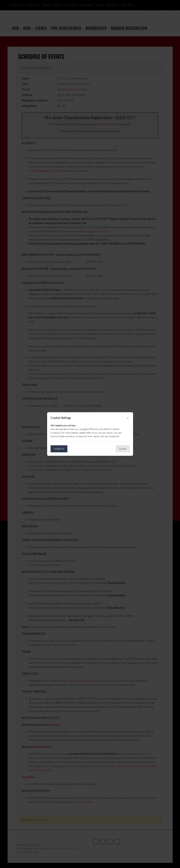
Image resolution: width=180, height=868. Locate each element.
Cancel (123, 449)
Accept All (59, 449)
